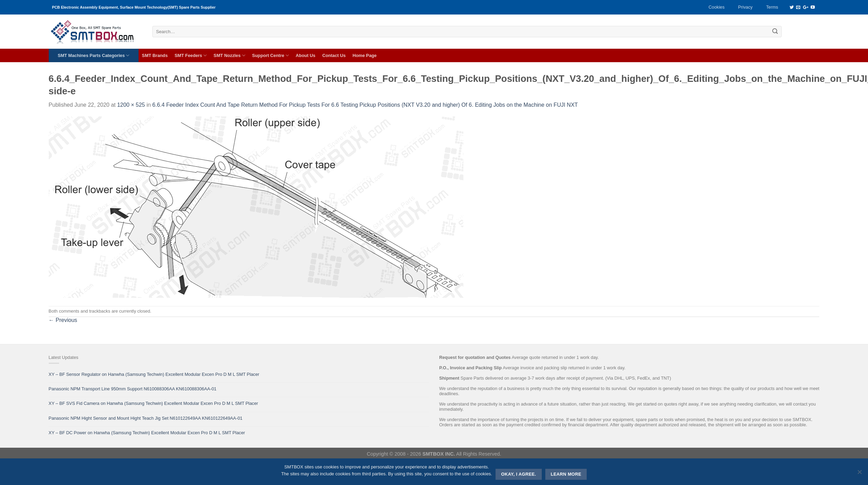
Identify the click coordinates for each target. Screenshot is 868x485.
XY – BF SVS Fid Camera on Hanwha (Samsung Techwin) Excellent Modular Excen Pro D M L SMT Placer (153, 403)
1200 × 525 (131, 105)
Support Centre (271, 55)
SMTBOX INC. (439, 454)
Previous (63, 320)
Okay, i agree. (518, 474)
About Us (306, 55)
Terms (772, 7)
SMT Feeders (191, 55)
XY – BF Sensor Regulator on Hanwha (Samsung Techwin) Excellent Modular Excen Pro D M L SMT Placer (154, 374)
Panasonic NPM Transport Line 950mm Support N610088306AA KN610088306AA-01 (133, 389)
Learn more (566, 474)
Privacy (745, 7)
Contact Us (334, 55)
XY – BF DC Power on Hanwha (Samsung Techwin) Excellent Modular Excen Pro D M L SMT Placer (147, 433)
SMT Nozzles (229, 55)
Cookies (717, 7)
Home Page (365, 55)
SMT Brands (155, 55)
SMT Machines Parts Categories (93, 55)
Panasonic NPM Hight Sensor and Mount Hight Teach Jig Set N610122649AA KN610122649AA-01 (146, 418)
